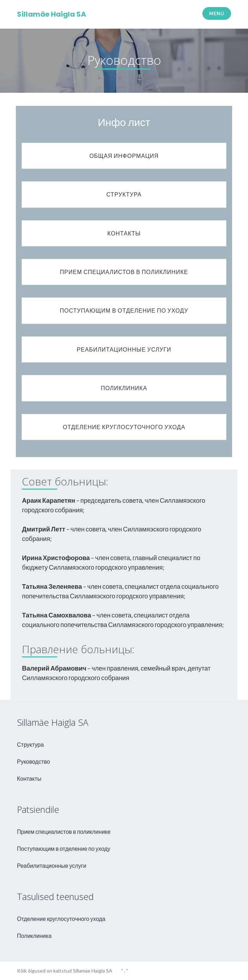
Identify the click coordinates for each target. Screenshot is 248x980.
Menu (217, 13)
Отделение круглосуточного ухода (61, 919)
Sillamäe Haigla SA (52, 14)
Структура (30, 744)
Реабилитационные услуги (52, 865)
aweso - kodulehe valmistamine (222, 969)
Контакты (29, 778)
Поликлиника (34, 936)
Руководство (34, 761)
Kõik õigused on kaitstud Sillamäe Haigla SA (65, 971)
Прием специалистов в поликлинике (64, 831)
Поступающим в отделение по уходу (64, 848)
